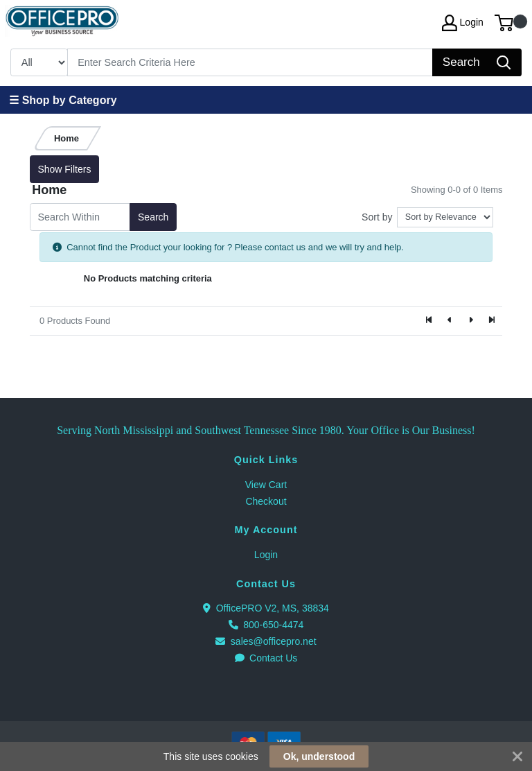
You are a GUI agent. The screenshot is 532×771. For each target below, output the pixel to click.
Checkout (266, 501)
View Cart (266, 485)
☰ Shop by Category (63, 100)
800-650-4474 (266, 625)
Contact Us (266, 658)
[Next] (470, 321)
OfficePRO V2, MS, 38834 (266, 608)
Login (266, 555)
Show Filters (64, 169)
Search (153, 217)
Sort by (377, 217)
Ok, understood (319, 756)
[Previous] (450, 321)
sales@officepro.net (266, 641)
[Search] (250, 62)
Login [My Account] (463, 23)
